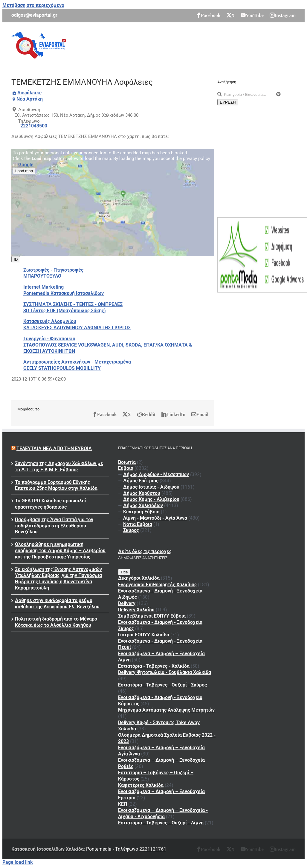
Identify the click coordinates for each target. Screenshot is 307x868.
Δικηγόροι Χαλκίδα (139, 578)
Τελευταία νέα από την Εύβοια (54, 448)
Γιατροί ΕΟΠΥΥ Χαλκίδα (144, 635)
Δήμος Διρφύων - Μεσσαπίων (156, 474)
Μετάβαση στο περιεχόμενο (33, 5)
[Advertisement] (187, 45)
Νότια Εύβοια (138, 524)
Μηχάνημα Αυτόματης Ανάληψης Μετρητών (166, 710)
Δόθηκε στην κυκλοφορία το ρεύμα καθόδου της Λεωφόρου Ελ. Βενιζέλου (57, 604)
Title (124, 572)
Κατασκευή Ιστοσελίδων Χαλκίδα (48, 849)
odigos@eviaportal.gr (34, 15)
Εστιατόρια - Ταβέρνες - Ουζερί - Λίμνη (161, 823)
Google (26, 165)
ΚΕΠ (123, 804)
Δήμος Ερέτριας (141, 481)
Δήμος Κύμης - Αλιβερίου (151, 499)
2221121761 (153, 849)
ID (16, 259)
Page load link (18, 862)
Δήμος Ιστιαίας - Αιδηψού (151, 487)
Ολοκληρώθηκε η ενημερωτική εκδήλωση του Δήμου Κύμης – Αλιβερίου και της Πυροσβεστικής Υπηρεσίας (60, 551)
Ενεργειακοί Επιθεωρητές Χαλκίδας (157, 585)
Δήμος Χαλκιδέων (143, 505)
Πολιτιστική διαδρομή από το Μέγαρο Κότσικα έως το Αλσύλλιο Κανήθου (56, 622)
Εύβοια (126, 468)
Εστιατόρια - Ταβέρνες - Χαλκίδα (154, 666)
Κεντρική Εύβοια (141, 512)
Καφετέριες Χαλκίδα (141, 785)
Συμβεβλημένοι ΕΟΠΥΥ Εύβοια (152, 616)
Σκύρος (131, 530)
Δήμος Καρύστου (142, 493)
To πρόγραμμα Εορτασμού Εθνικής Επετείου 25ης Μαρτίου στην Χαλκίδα (56, 485)
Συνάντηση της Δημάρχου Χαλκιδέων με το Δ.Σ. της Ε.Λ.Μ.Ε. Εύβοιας (59, 467)
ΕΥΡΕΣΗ (228, 102)
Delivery (127, 603)
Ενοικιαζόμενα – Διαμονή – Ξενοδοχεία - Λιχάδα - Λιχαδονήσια (163, 813)
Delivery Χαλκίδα (136, 610)
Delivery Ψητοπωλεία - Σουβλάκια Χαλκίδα (165, 672)
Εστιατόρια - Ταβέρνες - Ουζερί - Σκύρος (162, 685)
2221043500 (34, 126)
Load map (24, 171)
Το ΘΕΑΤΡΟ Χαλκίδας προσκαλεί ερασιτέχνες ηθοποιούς (51, 504)
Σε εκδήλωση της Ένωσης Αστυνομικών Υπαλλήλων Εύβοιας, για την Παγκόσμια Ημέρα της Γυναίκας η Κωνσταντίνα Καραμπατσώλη (58, 579)
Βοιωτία (127, 462)
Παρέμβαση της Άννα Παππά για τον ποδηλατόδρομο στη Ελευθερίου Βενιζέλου (54, 526)
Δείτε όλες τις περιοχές (145, 551)
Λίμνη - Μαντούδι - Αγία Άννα (155, 518)
